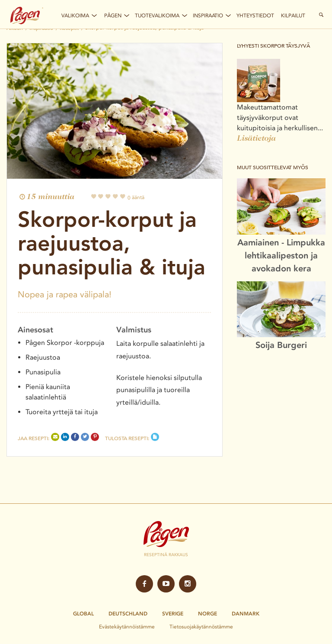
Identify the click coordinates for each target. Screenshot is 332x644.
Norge (207, 614)
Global (83, 614)
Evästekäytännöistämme (127, 626)
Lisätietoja (256, 139)
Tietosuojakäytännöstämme (201, 626)
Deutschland (128, 614)
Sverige (173, 614)
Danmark (246, 614)
